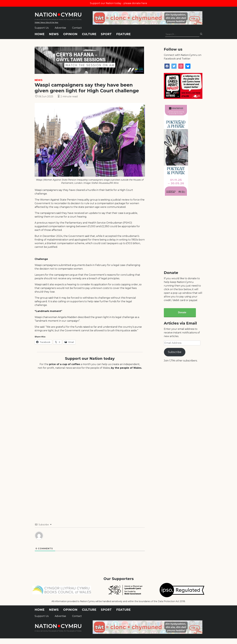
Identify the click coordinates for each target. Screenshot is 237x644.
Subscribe (175, 352)
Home (40, 34)
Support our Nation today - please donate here (118, 3)
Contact (77, 28)
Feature (123, 34)
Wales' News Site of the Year (46, 22)
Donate (182, 312)
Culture (89, 34)
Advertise (60, 28)
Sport (106, 34)
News (54, 34)
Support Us (42, 28)
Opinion (70, 34)
